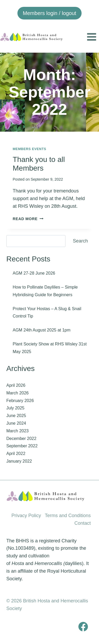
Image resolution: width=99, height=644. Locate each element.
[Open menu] (91, 37)
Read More (28, 219)
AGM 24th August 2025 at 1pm (42, 330)
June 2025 (16, 416)
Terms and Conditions (68, 516)
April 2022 (16, 454)
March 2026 (18, 393)
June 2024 (16, 423)
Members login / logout (49, 13)
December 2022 (21, 439)
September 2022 (22, 446)
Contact (83, 523)
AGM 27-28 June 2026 (34, 273)
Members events (29, 149)
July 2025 (15, 408)
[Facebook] (83, 627)
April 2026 (16, 385)
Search (80, 241)
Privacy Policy (26, 516)
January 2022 (19, 461)
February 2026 (20, 401)
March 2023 (18, 431)
